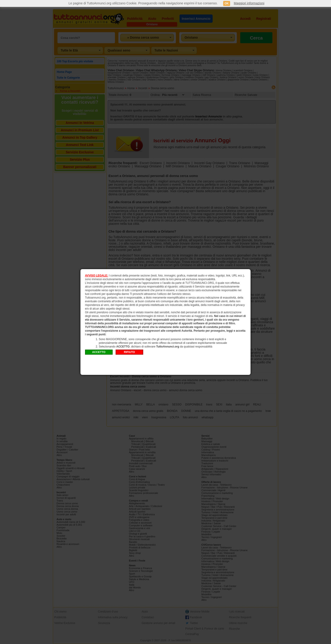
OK (227, 3)
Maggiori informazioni (249, 3)
